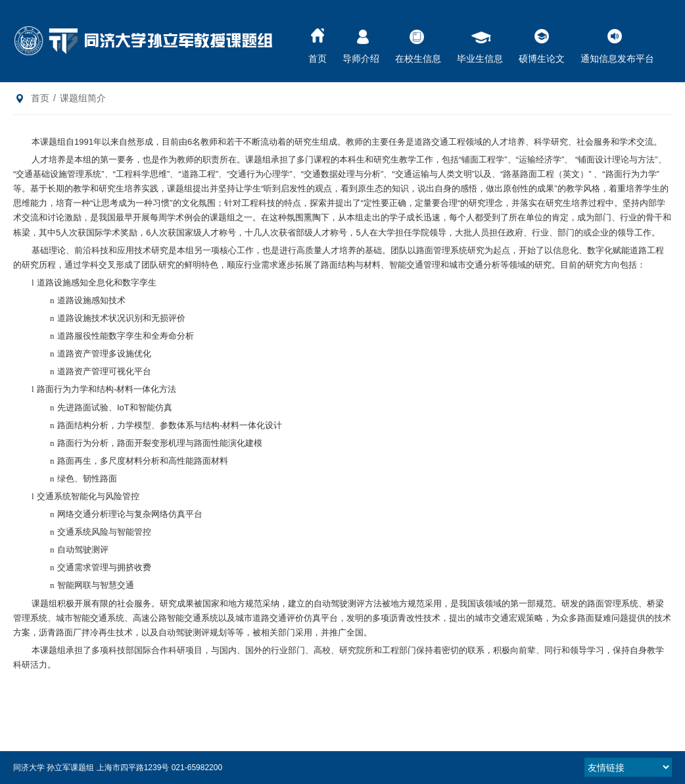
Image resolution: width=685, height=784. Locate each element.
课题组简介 (83, 98)
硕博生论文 (542, 42)
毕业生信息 (480, 42)
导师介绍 (361, 42)
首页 (318, 42)
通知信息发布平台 (617, 42)
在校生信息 (418, 42)
